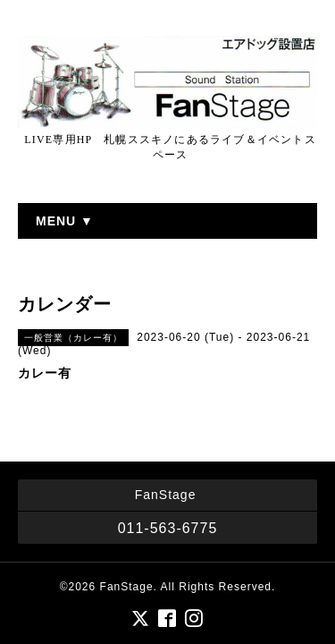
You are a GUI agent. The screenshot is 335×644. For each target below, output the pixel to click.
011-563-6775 (168, 528)
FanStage (127, 587)
